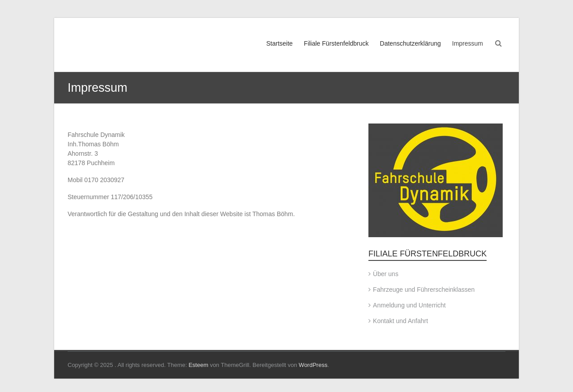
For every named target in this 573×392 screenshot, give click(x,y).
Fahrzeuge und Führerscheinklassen (424, 290)
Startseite (280, 43)
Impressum (468, 43)
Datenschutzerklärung (411, 43)
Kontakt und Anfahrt (400, 321)
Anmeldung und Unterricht (409, 305)
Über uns (386, 274)
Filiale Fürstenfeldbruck (336, 43)
